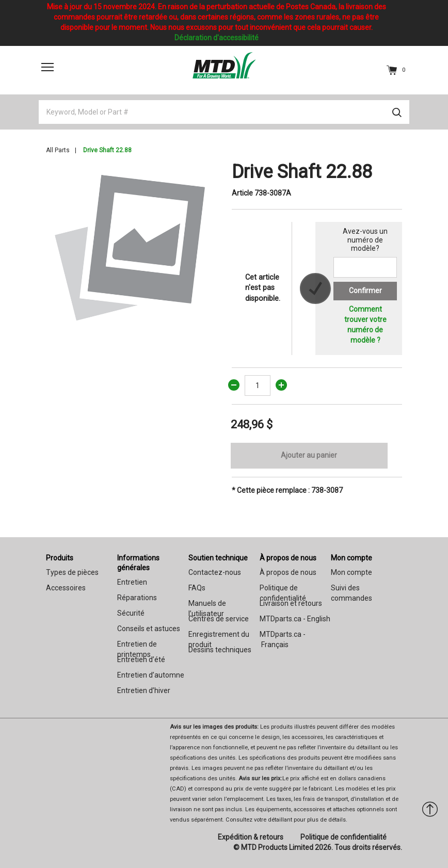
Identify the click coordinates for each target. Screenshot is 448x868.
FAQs (197, 588)
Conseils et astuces (149, 629)
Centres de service (219, 619)
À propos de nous (288, 558)
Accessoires (66, 588)
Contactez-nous (215, 572)
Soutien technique (218, 558)
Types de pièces (72, 572)
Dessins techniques (220, 650)
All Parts (58, 150)
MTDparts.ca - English (295, 619)
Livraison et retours (291, 603)
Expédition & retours (251, 837)
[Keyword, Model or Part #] (224, 112)
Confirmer (365, 291)
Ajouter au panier (309, 455)
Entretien (132, 582)
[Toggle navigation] (47, 67)
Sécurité (131, 613)
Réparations (137, 598)
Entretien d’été (141, 660)
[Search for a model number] (365, 267)
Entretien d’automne (151, 675)
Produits (60, 558)
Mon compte (351, 558)
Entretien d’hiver (144, 690)
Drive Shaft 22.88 (107, 150)
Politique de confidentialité (343, 837)
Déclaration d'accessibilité (217, 38)
